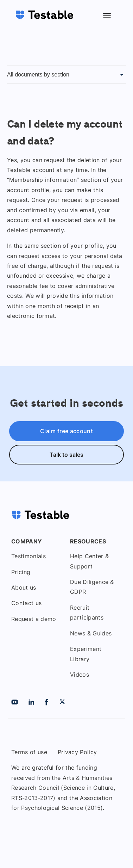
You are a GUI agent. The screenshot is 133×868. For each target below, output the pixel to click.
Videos (80, 675)
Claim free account (66, 431)
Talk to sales (66, 455)
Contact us (26, 603)
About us (24, 587)
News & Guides (91, 633)
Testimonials (28, 556)
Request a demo (34, 619)
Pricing (21, 572)
